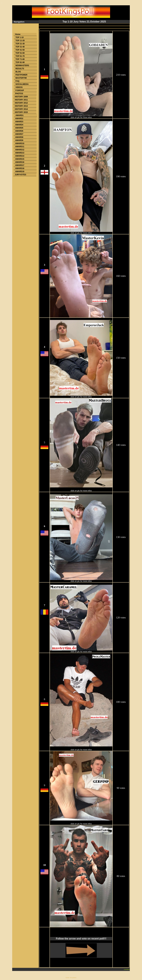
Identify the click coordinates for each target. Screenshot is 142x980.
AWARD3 (19, 122)
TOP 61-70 (20, 56)
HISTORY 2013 (21, 106)
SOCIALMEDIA (22, 84)
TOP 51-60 (20, 53)
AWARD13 (20, 153)
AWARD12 (20, 150)
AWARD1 (19, 115)
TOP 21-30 (20, 44)
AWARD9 (19, 140)
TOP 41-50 (20, 50)
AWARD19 (20, 172)
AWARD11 (20, 147)
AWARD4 (19, 125)
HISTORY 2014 (21, 109)
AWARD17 (20, 165)
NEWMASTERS (22, 65)
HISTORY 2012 (21, 103)
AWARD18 (20, 168)
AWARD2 (19, 119)
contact (127, 969)
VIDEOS (19, 87)
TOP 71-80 (20, 59)
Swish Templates (71, 978)
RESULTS (20, 69)
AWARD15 (20, 159)
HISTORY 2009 (21, 97)
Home (18, 34)
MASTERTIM (21, 78)
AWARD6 (19, 131)
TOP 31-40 (20, 47)
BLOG (18, 72)
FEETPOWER (21, 75)
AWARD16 (20, 162)
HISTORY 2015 (21, 112)
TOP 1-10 (20, 37)
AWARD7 (19, 134)
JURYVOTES (20, 175)
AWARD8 (19, 137)
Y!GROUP (20, 90)
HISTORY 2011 (21, 100)
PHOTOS (19, 94)
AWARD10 (20, 143)
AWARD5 (19, 128)
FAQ (17, 81)
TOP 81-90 (20, 62)
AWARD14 (20, 156)
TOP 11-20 (20, 41)
